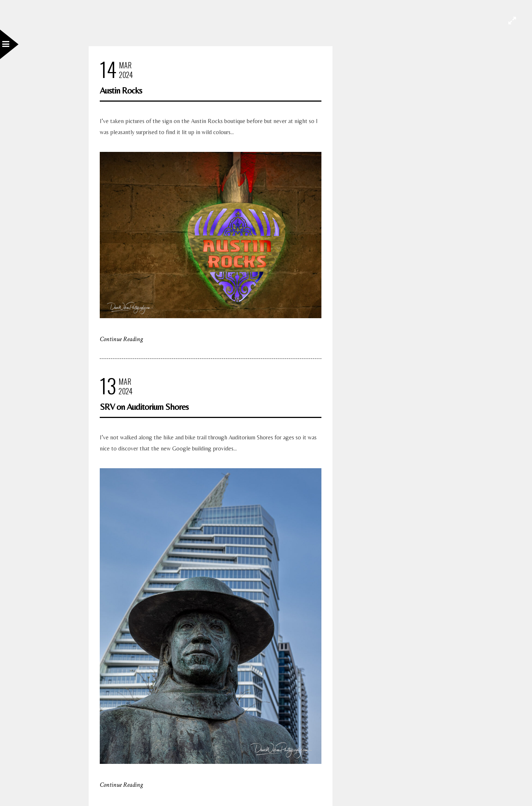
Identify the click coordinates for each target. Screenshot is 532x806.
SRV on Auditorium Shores (144, 407)
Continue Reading (121, 339)
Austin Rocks (121, 90)
